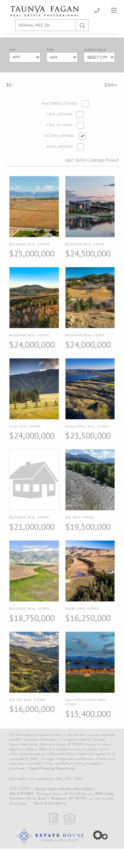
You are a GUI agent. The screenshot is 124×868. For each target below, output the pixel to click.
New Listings (60, 114)
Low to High (60, 125)
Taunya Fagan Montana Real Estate (64, 789)
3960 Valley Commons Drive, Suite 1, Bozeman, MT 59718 (62, 796)
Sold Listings (60, 147)
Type (51, 50)
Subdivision (95, 50)
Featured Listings (60, 104)
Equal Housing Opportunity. (53, 768)
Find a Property (31, 6)
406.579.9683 (21, 794)
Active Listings (60, 136)
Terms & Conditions (50, 803)
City (13, 50)
